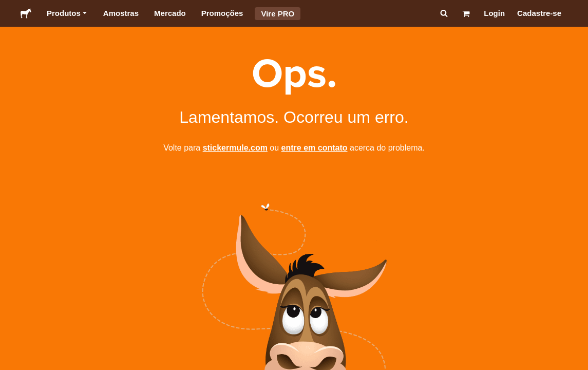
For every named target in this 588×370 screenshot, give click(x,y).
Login (494, 13)
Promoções (222, 13)
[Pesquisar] (443, 13)
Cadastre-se (539, 13)
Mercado (170, 13)
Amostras (121, 13)
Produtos (67, 13)
